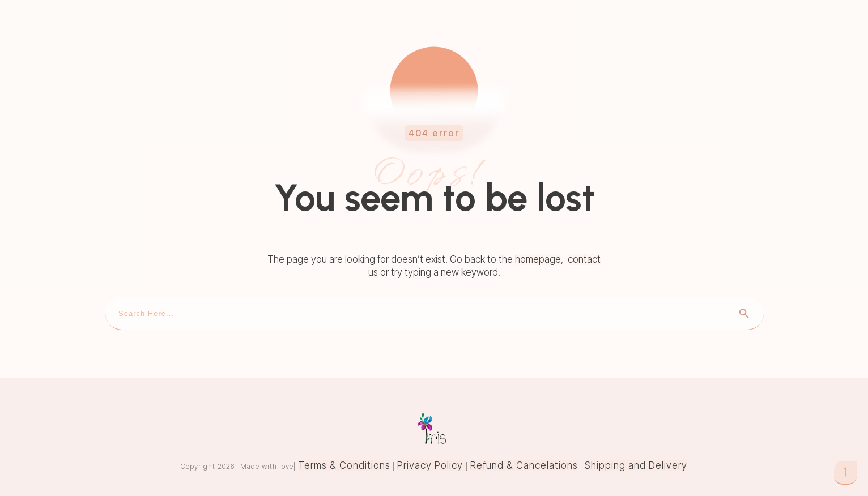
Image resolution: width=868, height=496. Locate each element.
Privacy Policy (431, 465)
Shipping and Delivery (636, 465)
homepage (538, 259)
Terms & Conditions (344, 465)
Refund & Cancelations (524, 465)
